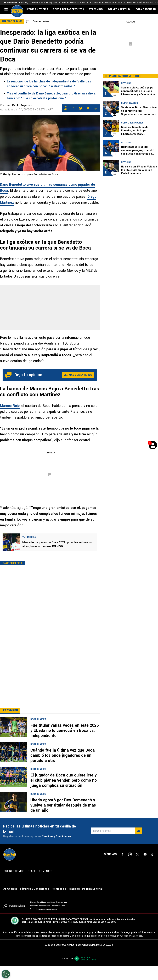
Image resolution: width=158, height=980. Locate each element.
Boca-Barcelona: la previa (74, 3)
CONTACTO (46, 885)
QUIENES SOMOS (14, 885)
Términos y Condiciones (57, 850)
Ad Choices (10, 903)
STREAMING (96, 9)
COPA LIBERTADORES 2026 (68, 9)
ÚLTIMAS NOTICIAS (37, 9)
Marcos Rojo (10, 406)
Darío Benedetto (12, 563)
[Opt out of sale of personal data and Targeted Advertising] (6, 974)
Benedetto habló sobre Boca (140, 3)
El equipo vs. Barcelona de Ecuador (106, 3)
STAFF (32, 885)
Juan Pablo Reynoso (18, 105)
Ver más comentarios (78, 375)
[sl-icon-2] (130, 868)
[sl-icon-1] (122, 868)
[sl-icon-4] (145, 868)
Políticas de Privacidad (66, 903)
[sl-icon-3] (137, 868)
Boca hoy (24, 3)
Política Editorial (92, 903)
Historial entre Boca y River (45, 3)
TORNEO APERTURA (119, 9)
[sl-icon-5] (153, 868)
